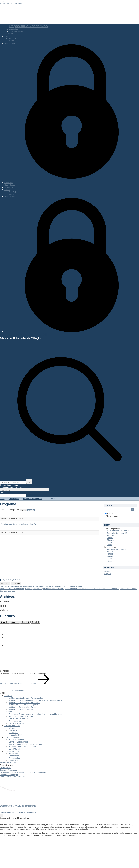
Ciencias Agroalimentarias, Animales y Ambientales (22, 586)
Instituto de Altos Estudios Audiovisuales (26, 698)
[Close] (1, 815)
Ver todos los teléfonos (34, 683)
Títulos (110, 538)
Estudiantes (14, 754)
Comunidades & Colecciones (119, 531)
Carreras (111, 542)
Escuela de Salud (16, 723)
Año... (2, 493)
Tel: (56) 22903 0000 (9, 683)
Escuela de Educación (18, 719)
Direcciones (14, 499)
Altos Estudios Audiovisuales (12, 589)
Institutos (16, 584)
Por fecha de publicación (117, 533)
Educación (64, 586)
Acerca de (17, 3)
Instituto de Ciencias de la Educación (24, 703)
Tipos (109, 545)
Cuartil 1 (5, 622)
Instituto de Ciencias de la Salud (22, 707)
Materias (111, 540)
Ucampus (13, 730)
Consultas (13, 29)
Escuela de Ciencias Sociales (21, 716)
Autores (9, 3)
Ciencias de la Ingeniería (109, 589)
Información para (12, 751)
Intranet (12, 728)
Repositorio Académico (28, 26)
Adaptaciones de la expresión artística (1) (18, 524)
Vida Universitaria (12, 737)
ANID (2, 768)
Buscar (109, 513)
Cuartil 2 (15, 622)
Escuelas (5, 584)
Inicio (2, 1)
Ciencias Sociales (51, 586)
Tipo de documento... (9, 485)
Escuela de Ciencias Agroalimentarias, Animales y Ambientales (35, 714)
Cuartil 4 (35, 622)
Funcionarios (14, 758)
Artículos (28, 589)
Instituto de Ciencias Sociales (21, 709)
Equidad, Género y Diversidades (22, 747)
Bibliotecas (13, 733)
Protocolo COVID (16, 735)
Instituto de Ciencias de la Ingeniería (24, 705)
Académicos (14, 756)
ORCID (8, 768)
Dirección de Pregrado (33, 499)
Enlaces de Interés (12, 726)
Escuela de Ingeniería (18, 721)
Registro (108, 574)
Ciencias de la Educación (87, 589)
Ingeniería (73, 586)
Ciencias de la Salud (128, 589)
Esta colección (112, 516)
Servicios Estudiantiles (18, 742)
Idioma (7, 36)
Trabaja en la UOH (8, 763)
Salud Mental (14, 749)
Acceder (108, 571)
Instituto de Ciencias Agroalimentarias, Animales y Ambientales (35, 700)
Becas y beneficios (17, 740)
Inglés (11, 41)
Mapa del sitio (14, 691)
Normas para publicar (13, 43)
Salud (80, 586)
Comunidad (14, 760)
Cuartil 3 (25, 622)
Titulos (3, 3)
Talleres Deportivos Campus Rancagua (25, 744)
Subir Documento (17, 31)
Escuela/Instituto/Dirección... (12, 487)
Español (12, 38)
